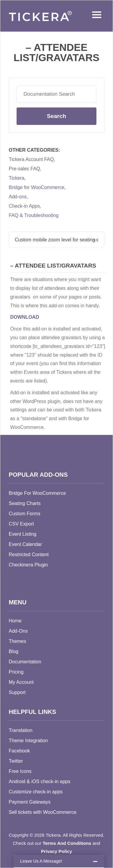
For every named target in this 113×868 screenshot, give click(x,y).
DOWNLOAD (25, 317)
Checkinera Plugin (28, 565)
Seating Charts (25, 503)
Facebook (19, 751)
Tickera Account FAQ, (32, 160)
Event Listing (23, 534)
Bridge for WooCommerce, (37, 188)
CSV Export (21, 524)
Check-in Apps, (25, 206)
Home (15, 621)
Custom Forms (25, 514)
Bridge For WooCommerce (37, 493)
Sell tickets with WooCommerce (43, 812)
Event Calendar (25, 544)
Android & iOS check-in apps (40, 781)
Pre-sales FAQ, (25, 169)
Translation (21, 730)
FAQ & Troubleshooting (34, 215)
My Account (21, 682)
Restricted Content (29, 555)
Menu (95, 15)
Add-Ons (18, 631)
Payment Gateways (30, 802)
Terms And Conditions (67, 843)
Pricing (16, 672)
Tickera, (17, 178)
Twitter (16, 761)
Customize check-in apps (36, 792)
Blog (14, 651)
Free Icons (20, 771)
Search (56, 116)
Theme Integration (28, 741)
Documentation (25, 662)
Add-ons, (18, 197)
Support (17, 692)
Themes (17, 641)
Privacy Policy (56, 851)
